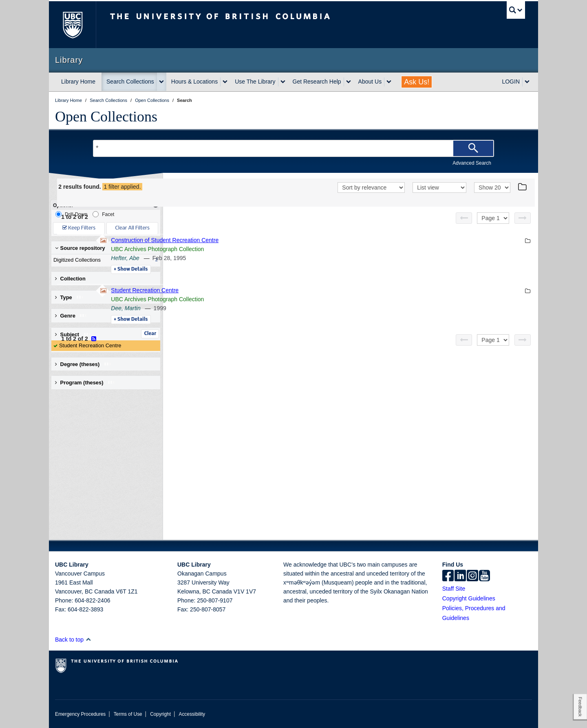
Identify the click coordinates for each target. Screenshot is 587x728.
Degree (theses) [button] (83, 364)
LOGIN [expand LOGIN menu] (511, 82)
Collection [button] (70, 279)
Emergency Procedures (80, 714)
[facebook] (448, 576)
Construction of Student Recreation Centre (276, 240)
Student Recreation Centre (90, 345)
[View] (439, 188)
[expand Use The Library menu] (283, 82)
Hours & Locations (194, 82)
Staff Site (454, 589)
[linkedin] (460, 576)
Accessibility (192, 714)
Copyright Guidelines (469, 598)
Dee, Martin (237, 308)
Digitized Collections (104, 260)
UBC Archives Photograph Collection (269, 249)
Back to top (73, 640)
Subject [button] (73, 334)
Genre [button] (71, 316)
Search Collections (130, 82)
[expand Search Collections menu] (161, 82)
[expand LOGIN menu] (527, 82)
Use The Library (255, 82)
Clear (150, 334)
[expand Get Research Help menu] (349, 82)
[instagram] (472, 576)
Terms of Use (128, 714)
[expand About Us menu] (389, 82)
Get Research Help (317, 82)
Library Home (78, 82)
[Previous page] (464, 218)
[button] (88, 639)
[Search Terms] (293, 148)
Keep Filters (79, 228)
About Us (370, 82)
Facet (103, 214)
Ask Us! (417, 82)
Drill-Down (71, 214)
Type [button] (70, 297)
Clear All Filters (132, 228)
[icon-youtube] (484, 576)
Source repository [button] (80, 248)
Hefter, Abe (237, 258)
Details (242, 269)
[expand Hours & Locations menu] (225, 82)
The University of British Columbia (72, 25)
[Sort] (371, 188)
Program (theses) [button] (85, 383)
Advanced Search (472, 163)
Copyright (160, 714)
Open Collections (106, 117)
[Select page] (493, 218)
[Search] (473, 148)
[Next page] (523, 218)
